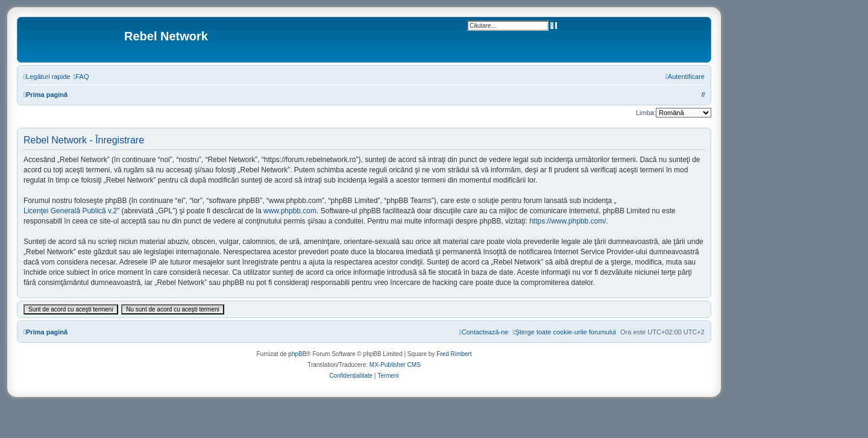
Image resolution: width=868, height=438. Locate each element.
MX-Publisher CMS (395, 365)
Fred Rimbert (454, 354)
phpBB (297, 354)
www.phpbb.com (290, 211)
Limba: (646, 113)
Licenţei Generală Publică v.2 (70, 211)
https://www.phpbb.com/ (568, 221)
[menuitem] (81, 77)
